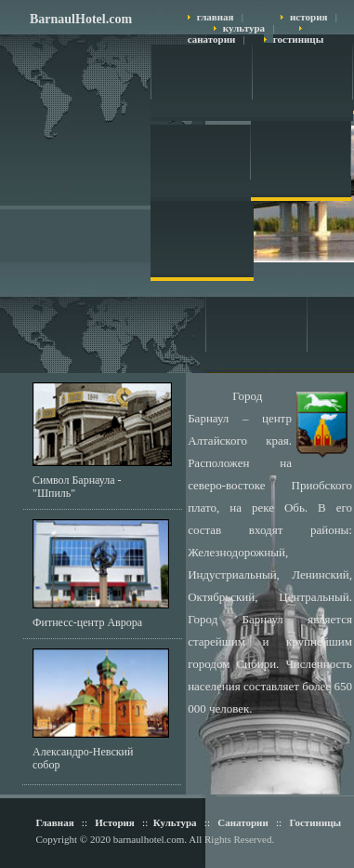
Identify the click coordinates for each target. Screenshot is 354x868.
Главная (54, 822)
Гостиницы (315, 822)
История (115, 822)
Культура (175, 822)
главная (216, 17)
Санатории (241, 822)
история (308, 17)
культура (244, 28)
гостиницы (298, 39)
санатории (212, 39)
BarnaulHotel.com (81, 19)
